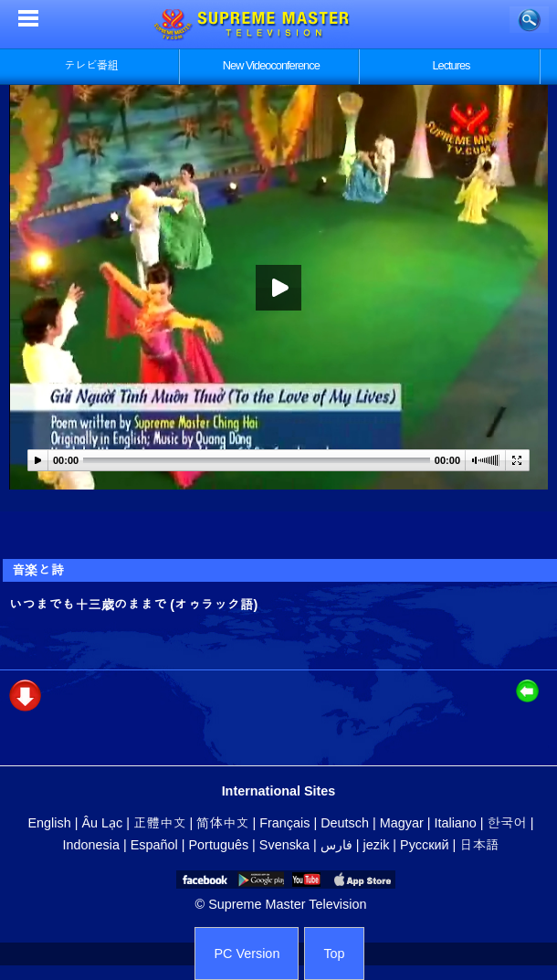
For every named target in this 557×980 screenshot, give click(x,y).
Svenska (284, 845)
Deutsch (345, 823)
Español (154, 845)
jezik (377, 845)
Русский (424, 845)
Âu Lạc (102, 823)
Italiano (455, 823)
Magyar (402, 823)
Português (219, 845)
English (49, 823)
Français (284, 823)
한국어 (507, 823)
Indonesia (91, 845)
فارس (336, 845)
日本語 (479, 845)
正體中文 (160, 823)
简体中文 (222, 823)
